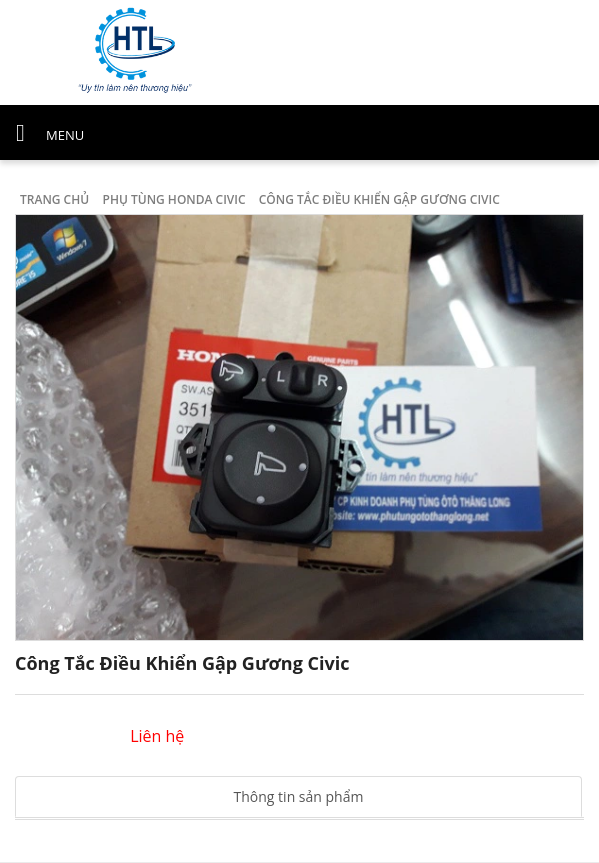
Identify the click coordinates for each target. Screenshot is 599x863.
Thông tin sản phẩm (299, 796)
